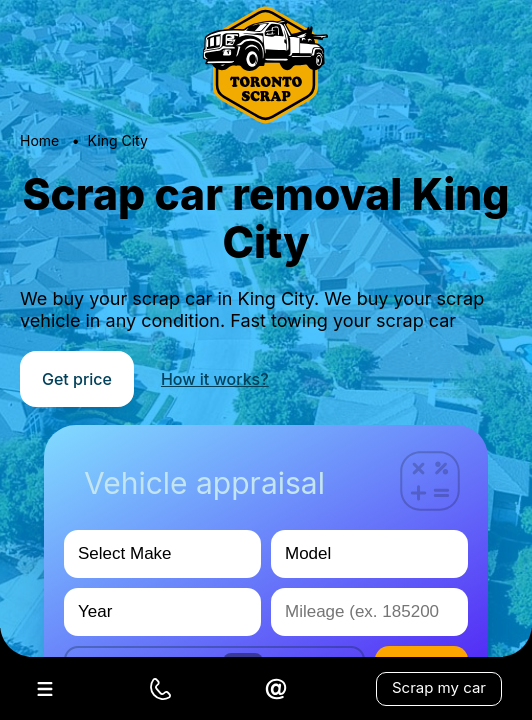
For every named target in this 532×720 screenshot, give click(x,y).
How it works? (215, 379)
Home (39, 140)
